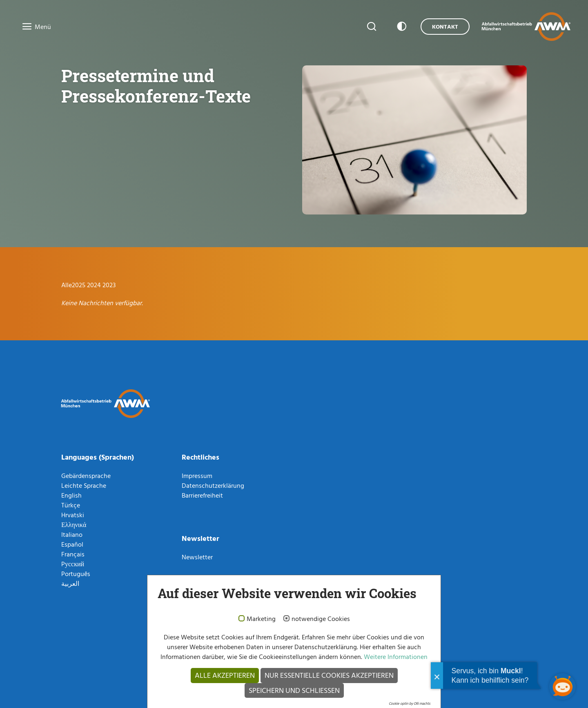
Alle (67, 285)
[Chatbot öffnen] (562, 687)
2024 (95, 285)
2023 (109, 285)
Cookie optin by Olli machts (410, 703)
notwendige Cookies (321, 619)
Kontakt (445, 26)
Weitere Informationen (395, 657)
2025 (79, 285)
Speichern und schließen (294, 690)
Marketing (261, 619)
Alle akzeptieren (225, 675)
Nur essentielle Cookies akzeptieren (329, 675)
